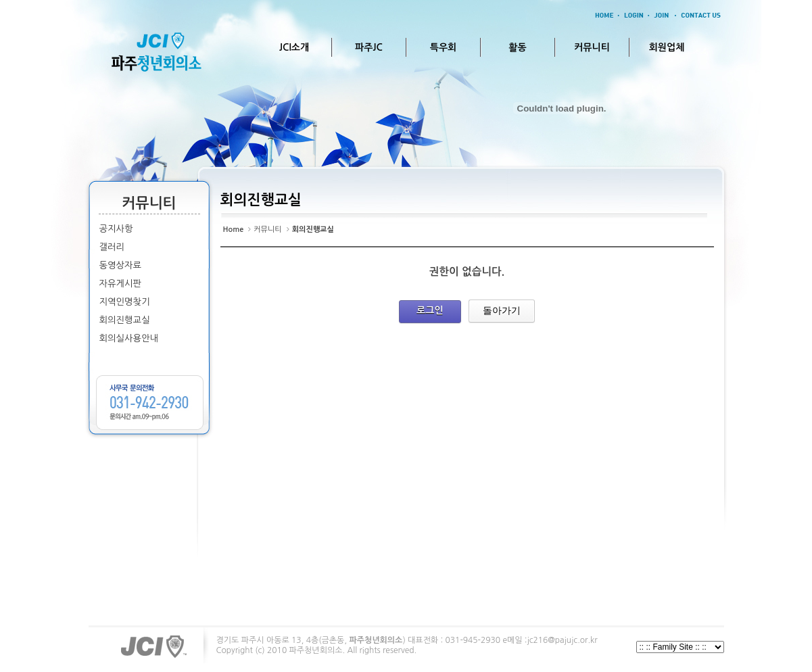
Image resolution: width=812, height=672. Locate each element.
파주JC (369, 47)
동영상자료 (121, 265)
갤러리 (112, 247)
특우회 (443, 47)
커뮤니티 (592, 47)
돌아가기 (502, 310)
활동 (517, 47)
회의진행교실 (125, 320)
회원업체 (667, 47)
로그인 (430, 310)
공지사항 (116, 229)
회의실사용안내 (129, 338)
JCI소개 (294, 47)
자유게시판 (121, 284)
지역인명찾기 (125, 302)
